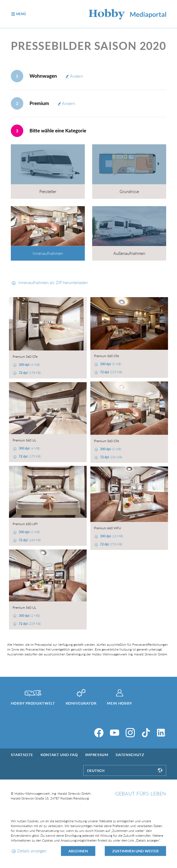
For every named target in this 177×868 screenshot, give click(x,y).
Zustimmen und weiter (135, 851)
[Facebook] (99, 733)
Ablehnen (78, 851)
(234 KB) (111, 457)
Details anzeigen (32, 851)
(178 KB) (29, 373)
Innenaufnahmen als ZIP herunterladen (53, 282)
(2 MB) (29, 532)
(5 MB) (110, 364)
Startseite (22, 755)
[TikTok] (146, 733)
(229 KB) (29, 624)
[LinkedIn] (162, 733)
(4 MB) (29, 365)
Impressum (97, 755)
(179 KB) (29, 456)
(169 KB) (29, 540)
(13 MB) (111, 536)
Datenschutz (130, 755)
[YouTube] (115, 733)
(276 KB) (111, 544)
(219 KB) (111, 372)
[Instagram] (130, 733)
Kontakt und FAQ (59, 755)
